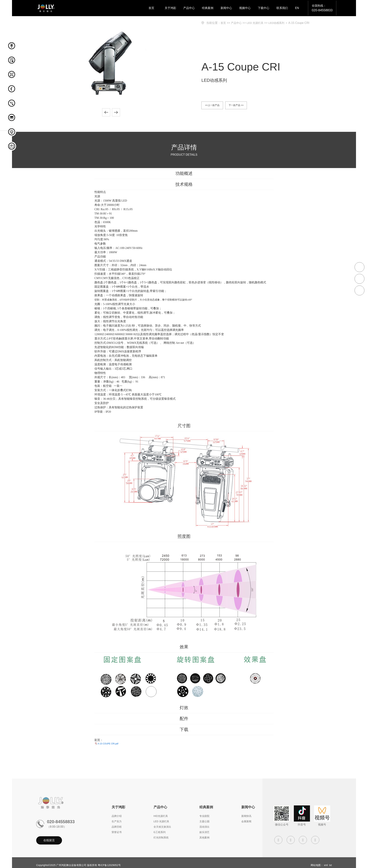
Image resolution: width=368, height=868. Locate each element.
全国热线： (322, 8)
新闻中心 (226, 8)
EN (297, 8)
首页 (151, 8)
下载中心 (264, 8)
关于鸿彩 (170, 8)
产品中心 (189, 8)
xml (326, 866)
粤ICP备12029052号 (109, 866)
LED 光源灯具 (257, 23)
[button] (106, 113)
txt (330, 866)
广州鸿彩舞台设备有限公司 (71, 866)
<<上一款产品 (215, 106)
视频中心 (245, 8)
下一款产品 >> (244, 106)
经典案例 (208, 8)
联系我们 (282, 8)
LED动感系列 (279, 23)
